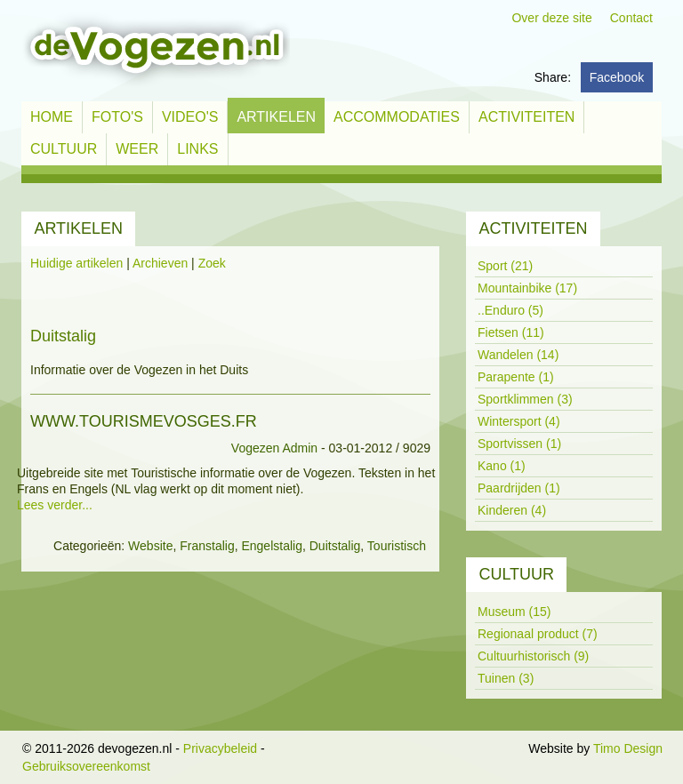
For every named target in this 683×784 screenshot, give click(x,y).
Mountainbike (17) (527, 288)
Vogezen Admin (274, 448)
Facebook (617, 77)
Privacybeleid (220, 748)
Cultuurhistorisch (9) (533, 656)
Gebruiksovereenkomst (86, 766)
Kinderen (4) (512, 510)
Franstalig (207, 546)
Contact (631, 18)
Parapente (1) (516, 377)
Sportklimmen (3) (525, 399)
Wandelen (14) (518, 355)
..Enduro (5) (510, 310)
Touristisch (397, 546)
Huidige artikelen (76, 263)
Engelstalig (272, 546)
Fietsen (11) (511, 332)
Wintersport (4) (519, 421)
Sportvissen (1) (519, 444)
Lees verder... (55, 505)
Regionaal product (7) (538, 634)
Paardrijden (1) (519, 488)
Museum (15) (514, 612)
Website (150, 546)
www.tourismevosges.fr (144, 421)
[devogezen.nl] (156, 50)
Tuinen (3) (506, 678)
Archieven (160, 263)
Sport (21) (505, 266)
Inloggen (502, 748)
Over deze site (551, 18)
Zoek (212, 263)
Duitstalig (335, 546)
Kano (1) (502, 466)
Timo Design (628, 748)
